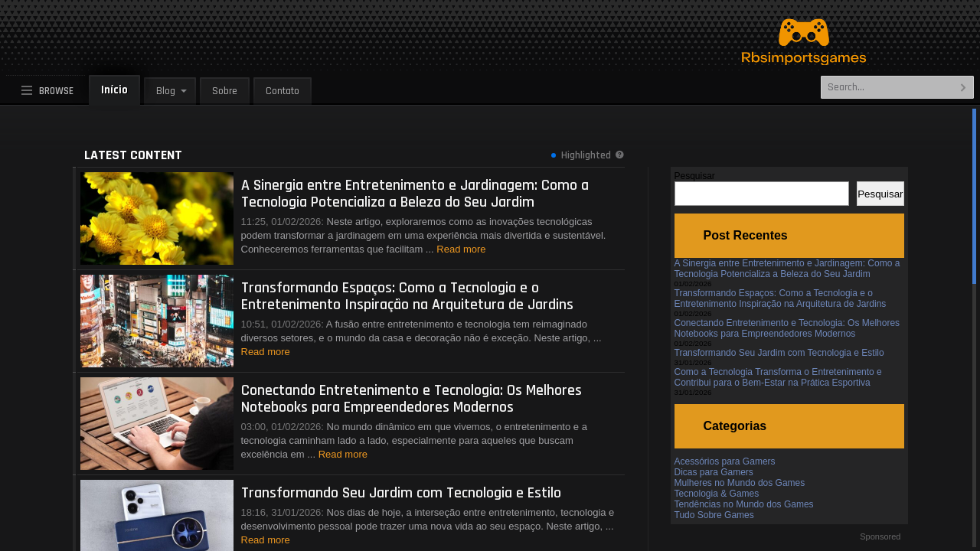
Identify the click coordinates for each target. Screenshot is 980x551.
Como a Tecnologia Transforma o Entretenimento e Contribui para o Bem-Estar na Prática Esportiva (778, 377)
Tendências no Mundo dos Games (744, 504)
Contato (283, 91)
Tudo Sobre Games (714, 515)
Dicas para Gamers (714, 472)
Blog (166, 91)
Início (114, 90)
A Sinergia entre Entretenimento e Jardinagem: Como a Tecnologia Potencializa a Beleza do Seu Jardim (787, 269)
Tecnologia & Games (717, 494)
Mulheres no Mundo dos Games (740, 483)
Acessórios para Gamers (725, 461)
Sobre (225, 91)
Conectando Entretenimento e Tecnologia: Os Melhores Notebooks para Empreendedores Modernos (787, 328)
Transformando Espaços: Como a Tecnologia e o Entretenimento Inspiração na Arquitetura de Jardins (781, 298)
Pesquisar (695, 176)
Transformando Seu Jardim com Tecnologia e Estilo (779, 353)
